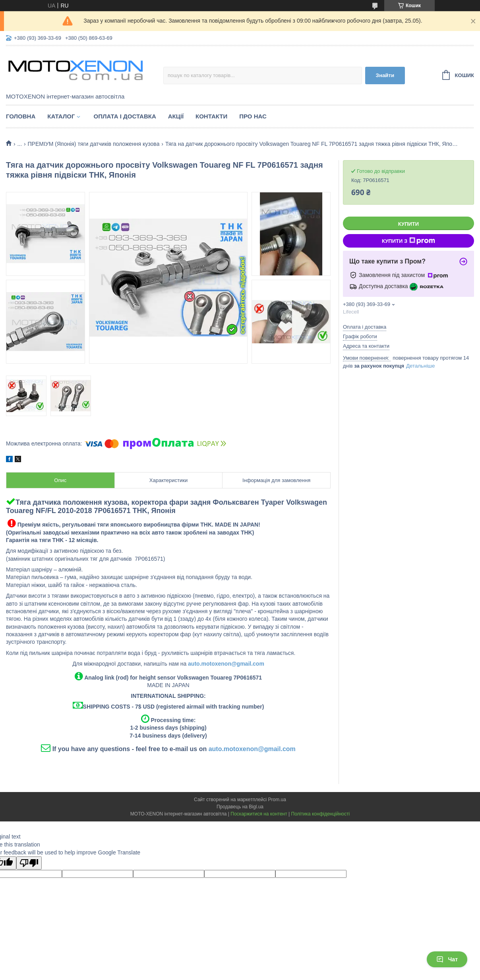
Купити (408, 224)
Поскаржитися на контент (259, 814)
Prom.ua (277, 800)
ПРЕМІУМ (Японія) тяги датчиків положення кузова (94, 144)
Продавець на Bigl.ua (240, 807)
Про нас (253, 116)
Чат (447, 959)
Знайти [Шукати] (385, 75)
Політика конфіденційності (321, 814)
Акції (176, 116)
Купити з (408, 241)
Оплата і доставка (125, 116)
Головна (21, 116)
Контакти (211, 116)
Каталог (61, 116)
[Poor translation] (29, 863)
